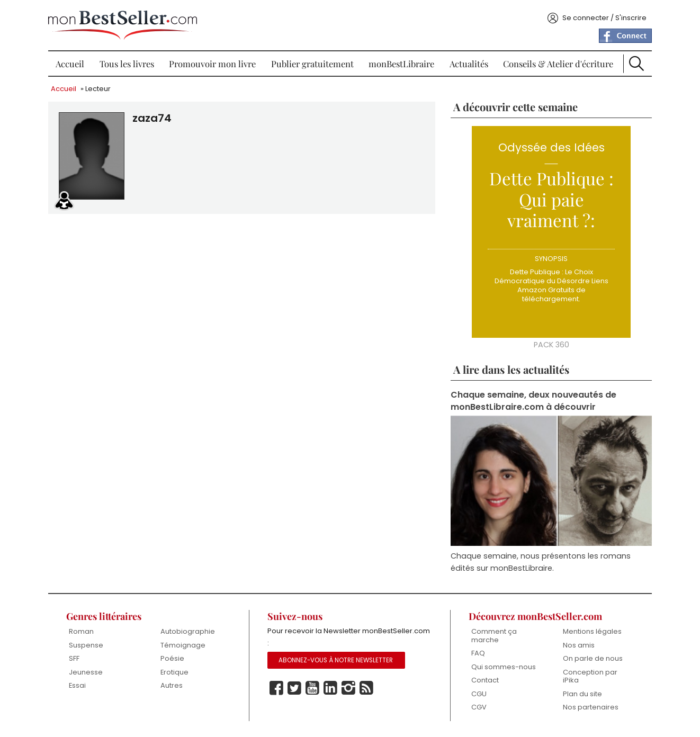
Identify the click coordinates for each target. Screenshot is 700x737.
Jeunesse (86, 672)
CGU (479, 694)
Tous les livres (127, 64)
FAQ (478, 653)
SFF (74, 658)
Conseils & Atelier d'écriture (558, 64)
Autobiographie (188, 631)
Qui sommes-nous (504, 667)
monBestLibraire (401, 64)
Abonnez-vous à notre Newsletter (336, 660)
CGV (479, 707)
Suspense (86, 645)
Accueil (70, 64)
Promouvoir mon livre (212, 64)
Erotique (174, 672)
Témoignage (183, 645)
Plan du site (582, 694)
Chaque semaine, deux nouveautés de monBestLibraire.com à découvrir (533, 401)
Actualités (469, 64)
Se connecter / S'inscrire (604, 18)
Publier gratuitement (312, 64)
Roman (81, 631)
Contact (485, 680)
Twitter (294, 688)
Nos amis (579, 645)
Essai (77, 685)
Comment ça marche (494, 636)
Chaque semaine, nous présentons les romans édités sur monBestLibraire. (541, 562)
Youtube (312, 688)
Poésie (172, 658)
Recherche (636, 64)
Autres (172, 685)
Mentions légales (592, 631)
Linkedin (330, 688)
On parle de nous (593, 658)
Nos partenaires (591, 707)
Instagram (348, 688)
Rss (366, 688)
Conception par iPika (590, 676)
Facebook (276, 688)
